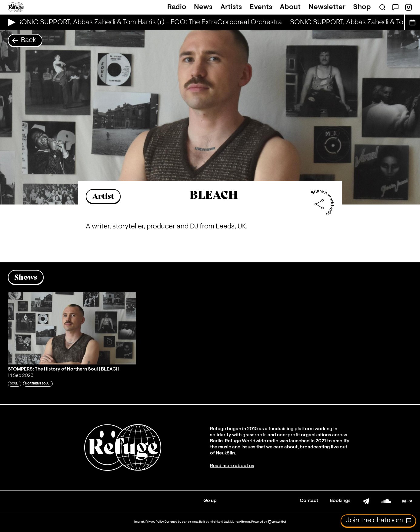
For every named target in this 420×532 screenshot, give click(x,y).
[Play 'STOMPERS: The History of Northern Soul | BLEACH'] (72, 328)
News (203, 7)
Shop (362, 7)
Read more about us (232, 466)
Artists (231, 7)
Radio (177, 7)
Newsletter (327, 7)
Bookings (340, 501)
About (290, 7)
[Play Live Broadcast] (10, 22)
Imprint (139, 522)
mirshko (215, 522)
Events (261, 7)
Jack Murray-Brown (237, 522)
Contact (309, 501)
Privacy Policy (154, 522)
